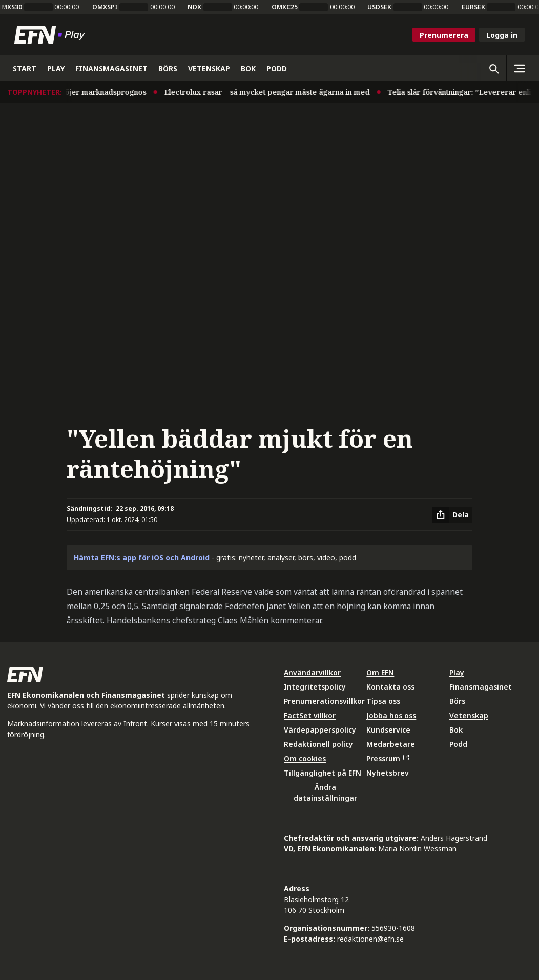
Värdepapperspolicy (320, 730)
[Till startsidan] (52, 35)
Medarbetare (391, 744)
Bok (456, 730)
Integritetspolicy (315, 687)
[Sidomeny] (519, 68)
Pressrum (387, 758)
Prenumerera (444, 35)
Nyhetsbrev (388, 773)
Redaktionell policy (318, 744)
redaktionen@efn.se (370, 939)
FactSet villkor (310, 715)
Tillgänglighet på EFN (323, 773)
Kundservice (388, 730)
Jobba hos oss (391, 715)
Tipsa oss (383, 701)
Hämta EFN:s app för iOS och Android (142, 558)
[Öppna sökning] (493, 68)
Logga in (502, 35)
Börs (457, 701)
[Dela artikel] (452, 515)
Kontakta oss (390, 687)
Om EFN (380, 672)
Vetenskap (469, 715)
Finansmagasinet (481, 687)
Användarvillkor (312, 672)
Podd (458, 744)
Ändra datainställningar (325, 793)
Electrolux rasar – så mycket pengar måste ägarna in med (271, 92)
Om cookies (305, 758)
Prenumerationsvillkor (324, 701)
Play (457, 672)
